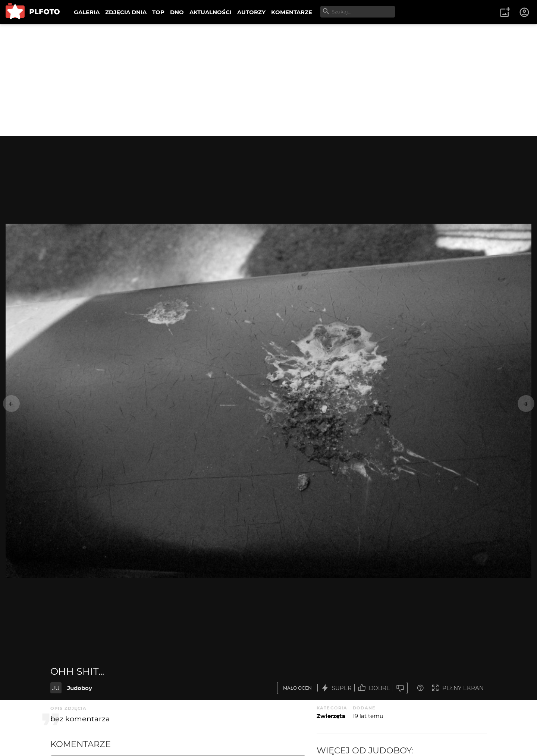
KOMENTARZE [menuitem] (292, 12)
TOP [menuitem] (158, 12)
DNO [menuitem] (177, 12)
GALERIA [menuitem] (87, 12)
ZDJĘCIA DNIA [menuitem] (126, 12)
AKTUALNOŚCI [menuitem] (211, 12)
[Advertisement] (268, 80)
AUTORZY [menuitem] (251, 12)
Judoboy (80, 688)
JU (56, 688)
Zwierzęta (331, 716)
